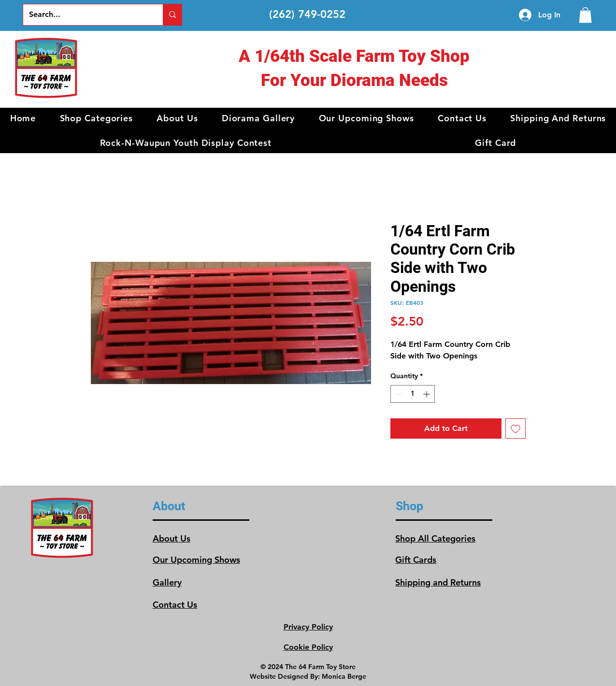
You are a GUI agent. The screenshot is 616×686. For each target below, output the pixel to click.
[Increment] (427, 394)
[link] (585, 15)
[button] (96, 118)
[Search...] (86, 15)
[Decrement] (398, 394)
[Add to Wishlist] (516, 429)
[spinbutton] (413, 394)
